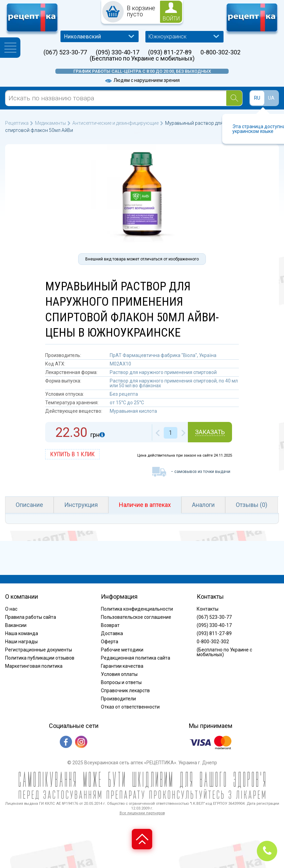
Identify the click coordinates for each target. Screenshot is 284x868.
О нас (11, 609)
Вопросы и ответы (121, 682)
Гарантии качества (122, 666)
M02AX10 (120, 364)
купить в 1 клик (73, 454)
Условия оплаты (119, 674)
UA (271, 98)
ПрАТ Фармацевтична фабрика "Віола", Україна (163, 355)
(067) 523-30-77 (65, 52)
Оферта (110, 642)
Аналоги (203, 505)
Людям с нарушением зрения (142, 80)
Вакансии (16, 625)
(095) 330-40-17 (118, 52)
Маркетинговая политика (34, 666)
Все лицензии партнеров (142, 813)
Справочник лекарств (125, 691)
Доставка (112, 633)
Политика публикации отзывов (40, 658)
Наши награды (21, 642)
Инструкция (81, 505)
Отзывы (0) (252, 505)
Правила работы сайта (31, 617)
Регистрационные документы (39, 650)
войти (171, 19)
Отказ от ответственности (130, 707)
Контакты (208, 609)
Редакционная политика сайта (136, 658)
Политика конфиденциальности (137, 609)
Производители (118, 699)
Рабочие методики (122, 650)
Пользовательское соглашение (136, 617)
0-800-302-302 (220, 52)
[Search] (234, 98)
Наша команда (22, 633)
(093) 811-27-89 (170, 52)
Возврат (110, 625)
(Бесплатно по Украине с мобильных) (142, 58)
